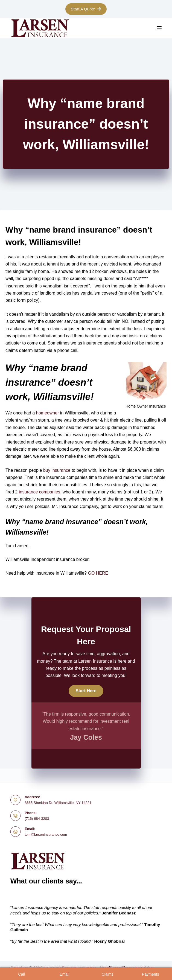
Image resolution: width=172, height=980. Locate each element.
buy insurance (56, 470)
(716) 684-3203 (37, 819)
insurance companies (40, 492)
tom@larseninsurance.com (46, 834)
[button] (86, 691)
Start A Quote (86, 9)
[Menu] (159, 28)
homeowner (47, 413)
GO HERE (98, 573)
